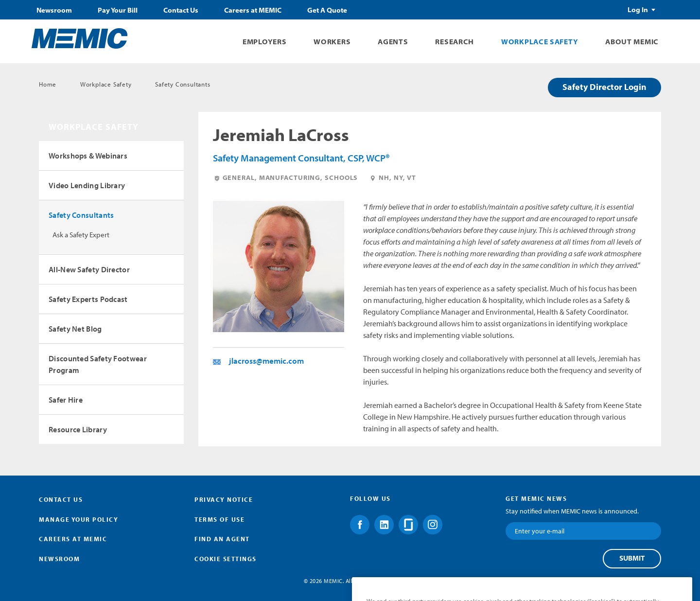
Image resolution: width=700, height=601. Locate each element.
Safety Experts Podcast (88, 299)
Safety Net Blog (75, 329)
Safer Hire (66, 400)
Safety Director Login (604, 87)
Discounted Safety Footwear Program (98, 364)
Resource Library (78, 429)
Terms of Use (219, 519)
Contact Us (181, 10)
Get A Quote (327, 10)
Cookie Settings (226, 559)
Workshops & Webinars (88, 156)
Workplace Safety (540, 42)
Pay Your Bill (118, 10)
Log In (638, 10)
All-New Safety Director (89, 269)
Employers (264, 42)
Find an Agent (222, 539)
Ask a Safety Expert (81, 235)
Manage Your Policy (79, 519)
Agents (393, 42)
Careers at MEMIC (253, 10)
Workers (332, 42)
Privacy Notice (224, 499)
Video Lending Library (87, 185)
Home (48, 84)
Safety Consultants (183, 84)
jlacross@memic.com (266, 361)
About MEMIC (632, 42)
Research (455, 42)
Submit (632, 558)
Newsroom (54, 10)
